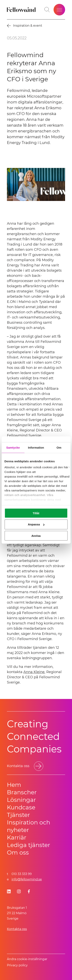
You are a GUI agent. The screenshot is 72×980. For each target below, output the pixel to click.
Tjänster (18, 815)
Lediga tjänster (29, 845)
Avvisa (36, 536)
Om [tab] (59, 447)
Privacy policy (17, 965)
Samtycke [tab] (13, 447)
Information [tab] (36, 447)
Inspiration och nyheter (29, 826)
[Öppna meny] (59, 10)
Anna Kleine (34, 672)
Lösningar (21, 800)
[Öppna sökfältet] (47, 10)
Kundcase (21, 807)
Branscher (22, 792)
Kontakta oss (17, 929)
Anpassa (36, 524)
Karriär (17, 837)
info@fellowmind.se (27, 879)
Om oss (18, 853)
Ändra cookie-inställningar (27, 959)
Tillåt (36, 513)
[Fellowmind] (22, 10)
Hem (14, 785)
